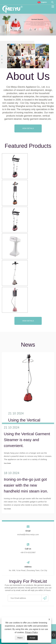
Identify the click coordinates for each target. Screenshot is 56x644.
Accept (32, 638)
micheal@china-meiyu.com (28, 535)
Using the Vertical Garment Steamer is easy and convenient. (27, 440)
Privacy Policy (32, 632)
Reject (20, 638)
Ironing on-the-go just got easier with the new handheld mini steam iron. (26, 485)
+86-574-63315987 (28, 552)
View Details (28, 128)
